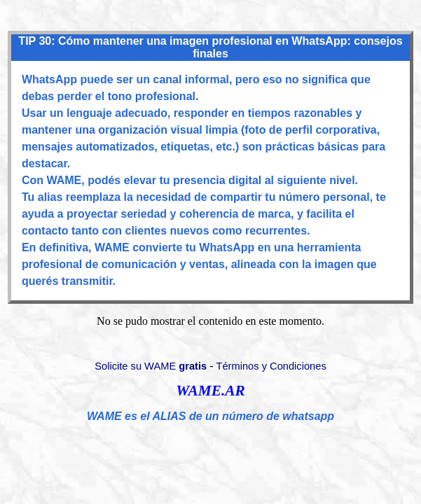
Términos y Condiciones (271, 366)
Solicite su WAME (151, 366)
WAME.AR (210, 391)
